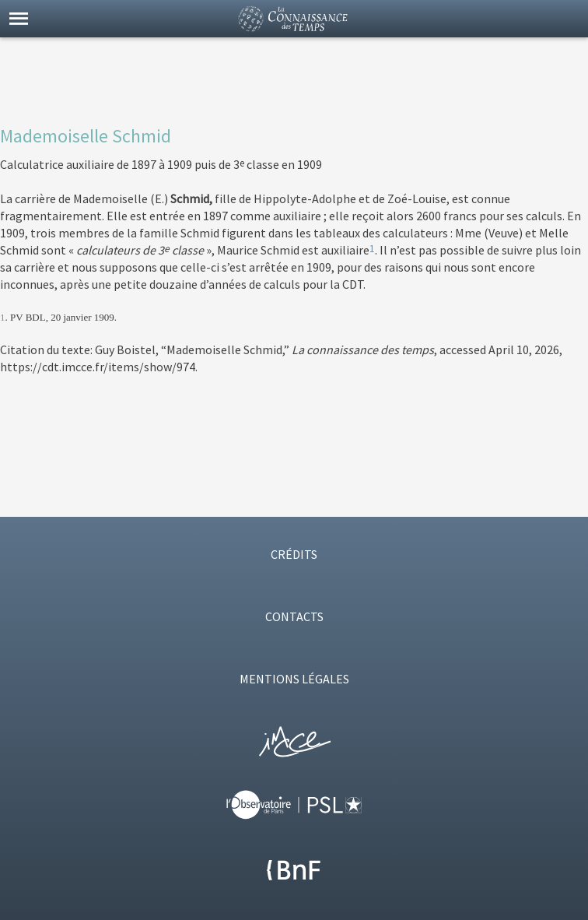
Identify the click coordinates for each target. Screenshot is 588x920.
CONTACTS (294, 616)
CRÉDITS (294, 554)
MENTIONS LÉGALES (294, 679)
